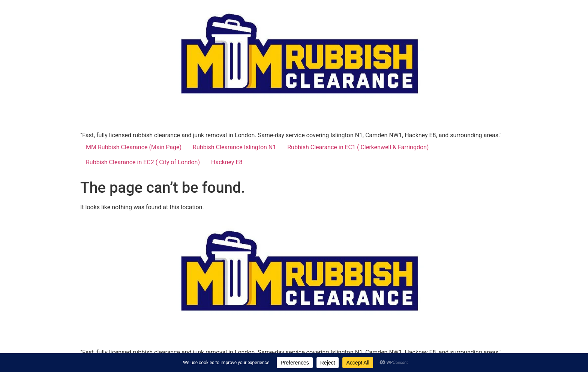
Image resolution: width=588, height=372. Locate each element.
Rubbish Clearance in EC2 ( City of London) (143, 162)
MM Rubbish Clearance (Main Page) (134, 147)
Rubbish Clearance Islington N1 (234, 147)
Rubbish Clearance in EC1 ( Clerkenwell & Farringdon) (358, 147)
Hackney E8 (227, 162)
